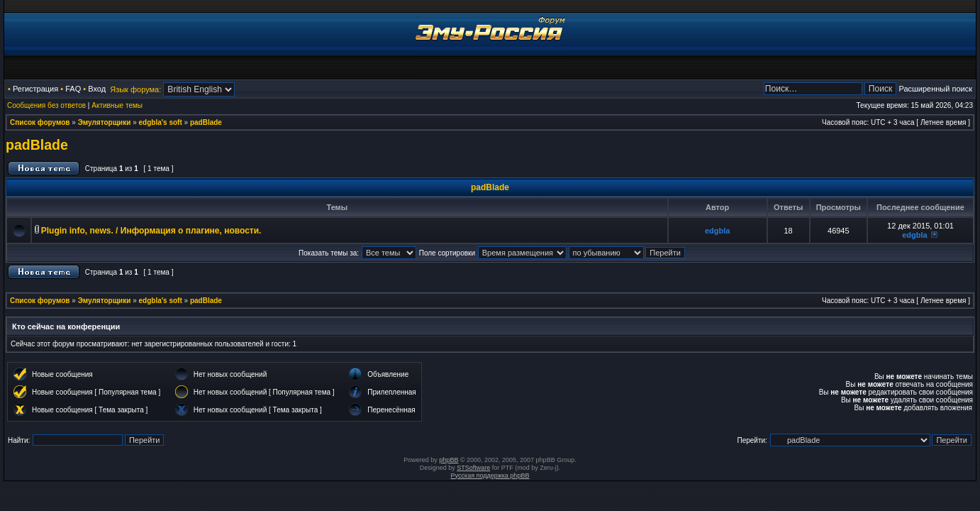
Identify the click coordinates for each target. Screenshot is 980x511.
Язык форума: (135, 89)
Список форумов (40, 122)
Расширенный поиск (935, 89)
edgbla (717, 231)
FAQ (73, 89)
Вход (97, 89)
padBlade (206, 122)
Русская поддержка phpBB (490, 476)
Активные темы (117, 105)
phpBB (449, 460)
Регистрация (35, 89)
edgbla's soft (161, 122)
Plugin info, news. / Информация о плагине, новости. (151, 231)
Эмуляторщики (105, 122)
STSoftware (473, 468)
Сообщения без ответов (46, 105)
